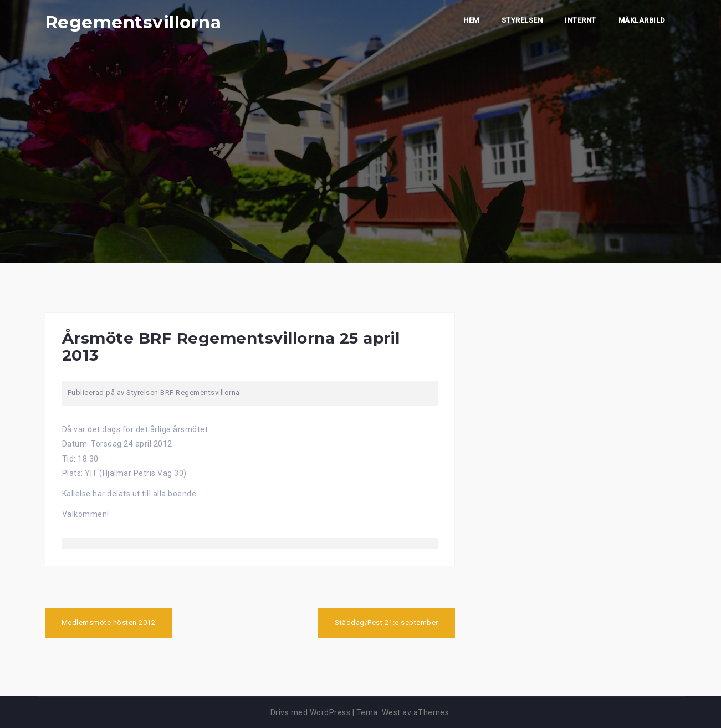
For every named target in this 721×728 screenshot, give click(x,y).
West (391, 712)
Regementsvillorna (133, 22)
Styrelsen (522, 20)
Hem (471, 20)
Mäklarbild (642, 20)
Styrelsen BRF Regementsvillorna (183, 393)
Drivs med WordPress (311, 712)
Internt (581, 20)
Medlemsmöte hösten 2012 (109, 622)
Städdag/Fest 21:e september (387, 622)
